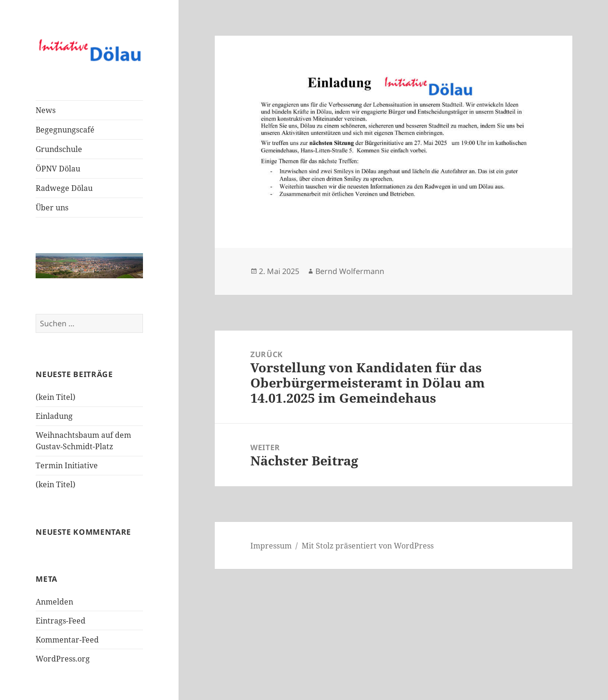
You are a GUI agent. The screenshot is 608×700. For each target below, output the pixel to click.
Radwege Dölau (64, 188)
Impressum (271, 546)
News (46, 110)
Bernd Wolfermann (350, 271)
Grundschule (59, 149)
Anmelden (54, 602)
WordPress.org (63, 659)
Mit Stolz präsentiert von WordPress (368, 546)
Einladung (54, 416)
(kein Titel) (56, 397)
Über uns (52, 208)
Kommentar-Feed (67, 640)
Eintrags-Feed (61, 621)
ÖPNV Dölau (58, 169)
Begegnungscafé (65, 130)
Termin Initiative (67, 465)
